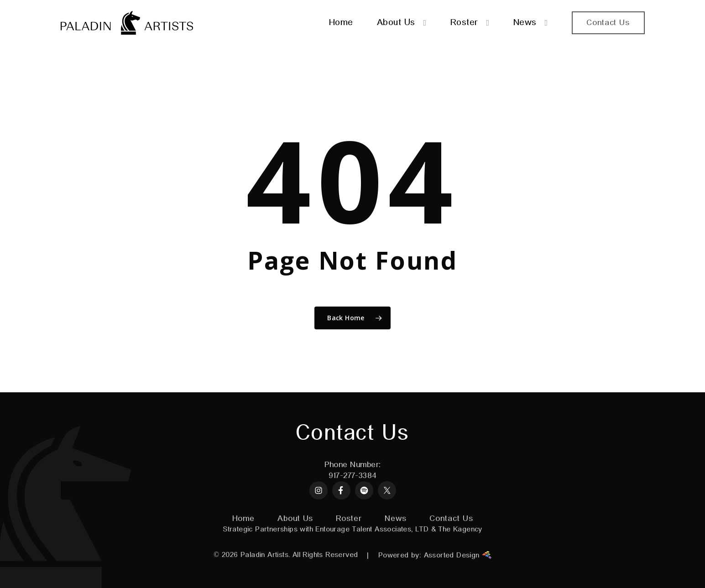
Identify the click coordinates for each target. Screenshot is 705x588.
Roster (349, 519)
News (396, 519)
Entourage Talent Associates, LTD (372, 530)
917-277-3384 (352, 476)
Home (244, 519)
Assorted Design (458, 555)
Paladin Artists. (265, 555)
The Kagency (460, 530)
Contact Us (451, 519)
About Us (295, 519)
